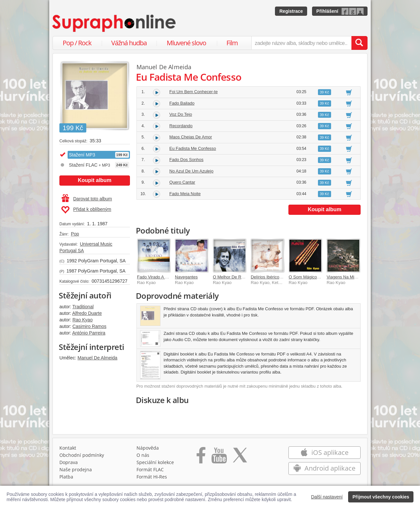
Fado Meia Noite (185, 194)
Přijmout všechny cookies (381, 497)
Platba (66, 477)
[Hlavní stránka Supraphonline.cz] (115, 23)
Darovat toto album (87, 199)
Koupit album (94, 180)
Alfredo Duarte (87, 313)
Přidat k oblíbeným (86, 210)
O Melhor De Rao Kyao (235, 277)
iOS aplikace (324, 452)
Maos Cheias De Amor (191, 137)
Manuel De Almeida (97, 358)
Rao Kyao (83, 320)
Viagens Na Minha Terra (349, 277)
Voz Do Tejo (181, 114)
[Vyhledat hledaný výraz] (359, 43)
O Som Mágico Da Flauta (313, 277)
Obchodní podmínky (82, 455)
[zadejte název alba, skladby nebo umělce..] (301, 43)
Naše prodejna (76, 469)
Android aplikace (324, 468)
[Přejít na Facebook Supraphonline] (201, 457)
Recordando (181, 126)
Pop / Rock (77, 43)
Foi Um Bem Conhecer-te (193, 92)
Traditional (83, 307)
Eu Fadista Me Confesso (193, 148)
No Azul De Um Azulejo (191, 171)
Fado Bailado (182, 103)
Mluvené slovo (186, 43)
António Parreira (89, 333)
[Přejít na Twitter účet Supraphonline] (240, 457)
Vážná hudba (129, 43)
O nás (143, 455)
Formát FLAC (150, 469)
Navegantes (186, 277)
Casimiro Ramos (89, 326)
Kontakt (68, 448)
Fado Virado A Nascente (160, 277)
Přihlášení (327, 11)
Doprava (69, 462)
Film (232, 43)
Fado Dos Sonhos (186, 160)
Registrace (291, 11)
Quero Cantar (182, 182)
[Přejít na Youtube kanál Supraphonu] (219, 457)
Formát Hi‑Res (152, 477)
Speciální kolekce (155, 462)
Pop (75, 234)
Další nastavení (327, 497)
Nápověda (148, 448)
